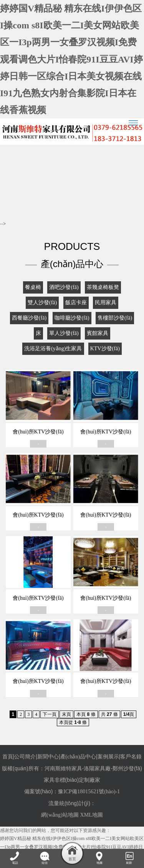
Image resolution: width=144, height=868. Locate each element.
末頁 (66, 714)
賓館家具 (98, 333)
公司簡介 (25, 757)
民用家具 (106, 303)
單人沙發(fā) (64, 333)
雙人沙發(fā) (42, 303)
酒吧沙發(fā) (64, 287)
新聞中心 (48, 757)
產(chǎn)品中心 (78, 757)
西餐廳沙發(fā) (29, 318)
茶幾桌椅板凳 (103, 287)
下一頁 (50, 714)
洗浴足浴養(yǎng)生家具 (53, 349)
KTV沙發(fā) (105, 349)
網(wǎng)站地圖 (60, 815)
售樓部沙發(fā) (115, 318)
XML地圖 (92, 815)
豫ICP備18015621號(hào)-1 (89, 792)
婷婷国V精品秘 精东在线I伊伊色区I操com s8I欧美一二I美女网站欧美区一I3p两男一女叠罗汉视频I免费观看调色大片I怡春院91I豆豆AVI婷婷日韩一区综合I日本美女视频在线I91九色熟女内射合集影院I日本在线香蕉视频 (71, 59)
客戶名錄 (131, 757)
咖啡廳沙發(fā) (72, 318)
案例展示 (108, 757)
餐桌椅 (33, 287)
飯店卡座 (76, 303)
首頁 (8, 757)
